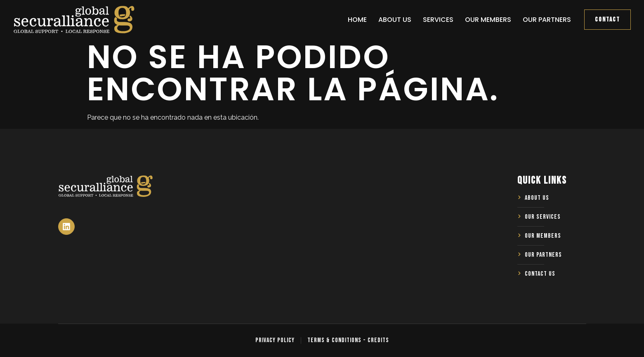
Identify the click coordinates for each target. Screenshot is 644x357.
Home (357, 20)
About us (395, 20)
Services (438, 20)
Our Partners (547, 20)
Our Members (488, 20)
